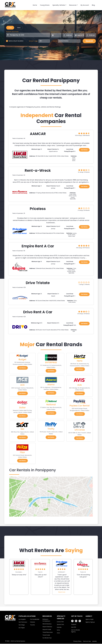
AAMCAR (38, 134)
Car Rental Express (20, 641)
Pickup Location (12, 32)
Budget (22, 359)
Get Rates (84, 150)
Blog (93, 5)
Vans (19, 28)
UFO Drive (80, 430)
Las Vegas (22, 628)
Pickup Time (67, 32)
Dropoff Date (79, 32)
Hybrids (59, 627)
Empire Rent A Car (38, 246)
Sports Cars (60, 624)
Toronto (33, 625)
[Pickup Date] (57, 35)
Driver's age (33, 41)
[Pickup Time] (69, 35)
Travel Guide (46, 635)
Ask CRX (74, 627)
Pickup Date (55, 32)
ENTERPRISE (51, 362)
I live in (55, 41)
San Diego (22, 625)
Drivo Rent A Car (38, 312)
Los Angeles (22, 619)
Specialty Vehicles (59, 5)
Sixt (22, 429)
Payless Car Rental (80, 406)
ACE (22, 385)
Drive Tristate (38, 283)
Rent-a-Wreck (38, 170)
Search (89, 41)
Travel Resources (48, 632)
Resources (73, 5)
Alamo (51, 385)
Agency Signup (90, 622)
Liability (94, 641)
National (51, 405)
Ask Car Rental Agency (76, 631)
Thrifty (51, 429)
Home (35, 5)
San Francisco (23, 622)
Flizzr (22, 452)
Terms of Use (87, 641)
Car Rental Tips (47, 638)
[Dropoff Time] (92, 35)
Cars (10, 28)
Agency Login (90, 619)
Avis (80, 385)
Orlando (33, 622)
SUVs (58, 630)
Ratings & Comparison (46, 620)
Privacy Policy (77, 641)
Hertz (80, 361)
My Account (85, 5)
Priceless (38, 209)
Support (74, 624)
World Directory (47, 624)
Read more (62, 592)
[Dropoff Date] (80, 35)
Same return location (16, 41)
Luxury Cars (60, 622)
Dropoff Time (90, 32)
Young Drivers (45, 5)
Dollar (22, 408)
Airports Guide (47, 629)
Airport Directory (47, 627)
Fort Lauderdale (35, 619)
